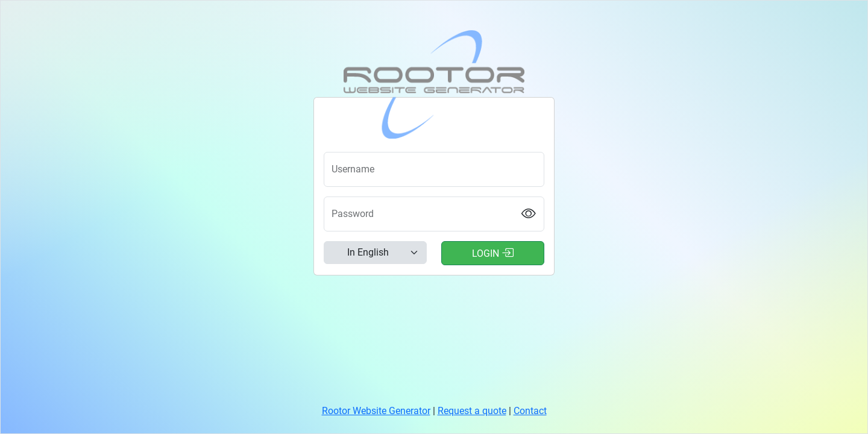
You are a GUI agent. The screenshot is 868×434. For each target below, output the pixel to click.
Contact (530, 411)
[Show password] (529, 214)
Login (493, 253)
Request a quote (472, 411)
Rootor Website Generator (376, 411)
